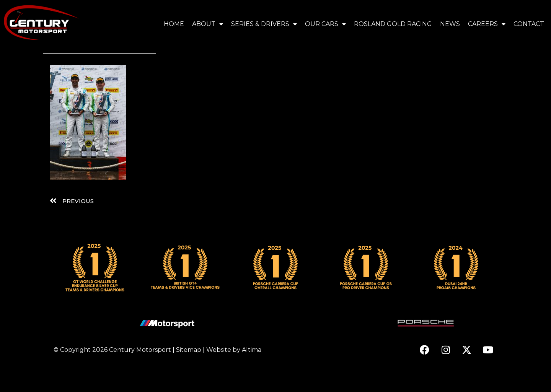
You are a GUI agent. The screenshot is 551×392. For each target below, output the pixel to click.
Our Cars (325, 24)
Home (174, 24)
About (208, 24)
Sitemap (189, 375)
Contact (529, 24)
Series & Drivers (264, 24)
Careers (487, 24)
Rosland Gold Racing (393, 24)
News (450, 24)
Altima (252, 375)
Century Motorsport (140, 375)
